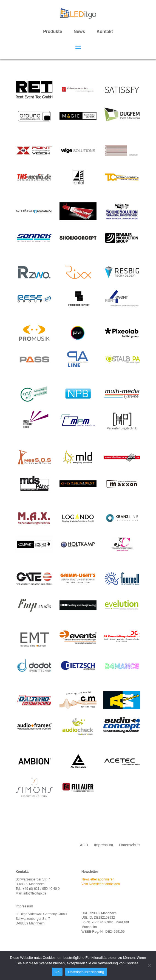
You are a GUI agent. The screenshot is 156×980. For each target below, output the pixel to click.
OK (57, 972)
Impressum (103, 845)
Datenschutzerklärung (86, 972)
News (79, 32)
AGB (84, 845)
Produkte (53, 32)
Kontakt (105, 32)
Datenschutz (130, 845)
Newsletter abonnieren (98, 879)
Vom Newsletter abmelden (101, 884)
